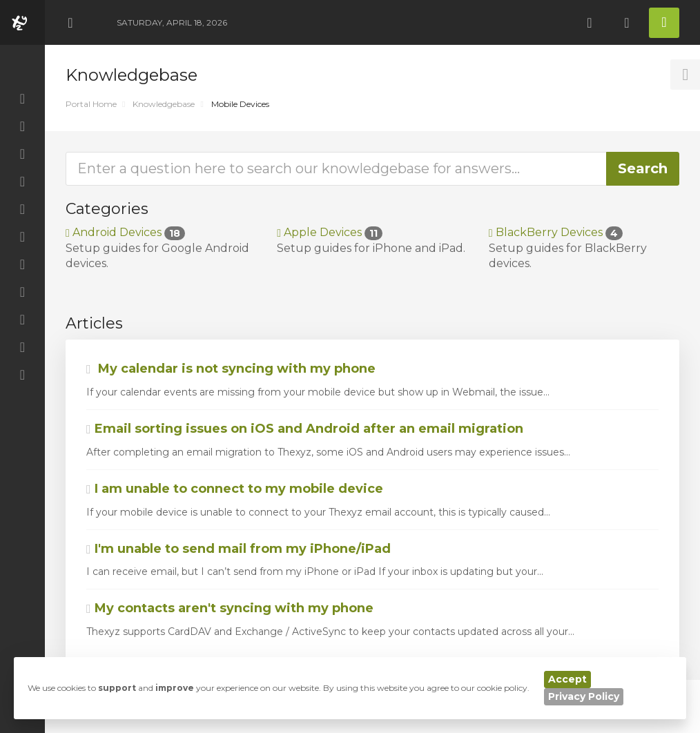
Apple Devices (330, 232)
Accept (567, 679)
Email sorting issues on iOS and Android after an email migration (305, 429)
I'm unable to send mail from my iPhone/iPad (239, 549)
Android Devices (125, 232)
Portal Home (91, 104)
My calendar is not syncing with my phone (231, 369)
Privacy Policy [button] (584, 696)
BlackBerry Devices (556, 232)
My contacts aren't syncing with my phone (230, 608)
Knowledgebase (164, 104)
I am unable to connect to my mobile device (235, 489)
